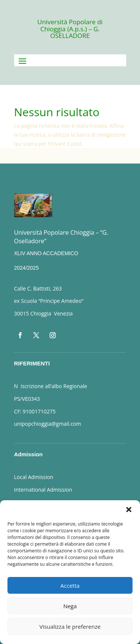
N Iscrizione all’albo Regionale (51, 386)
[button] (129, 510)
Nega (70, 606)
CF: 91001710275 (35, 411)
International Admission (43, 490)
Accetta (70, 586)
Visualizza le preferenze (70, 626)
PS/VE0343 (27, 399)
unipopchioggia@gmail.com (48, 424)
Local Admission (34, 477)
